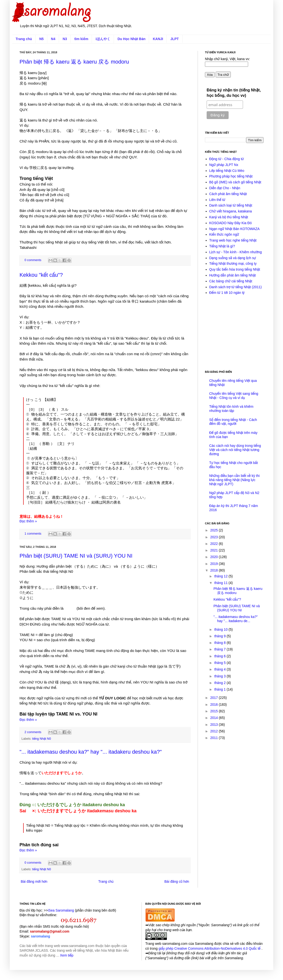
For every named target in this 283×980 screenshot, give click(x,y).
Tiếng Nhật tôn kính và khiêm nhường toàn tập (231, 409)
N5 (41, 39)
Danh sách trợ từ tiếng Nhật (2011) (236, 287)
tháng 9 (220, 636)
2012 (215, 731)
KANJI (158, 39)
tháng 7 (220, 649)
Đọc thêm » (28, 521)
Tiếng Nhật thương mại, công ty (233, 264)
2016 (215, 705)
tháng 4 (220, 669)
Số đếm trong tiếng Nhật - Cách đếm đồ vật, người (233, 422)
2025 (215, 530)
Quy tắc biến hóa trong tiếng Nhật (235, 269)
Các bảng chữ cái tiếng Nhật (231, 281)
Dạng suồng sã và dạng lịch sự (233, 258)
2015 (215, 711)
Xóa (210, 75)
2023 (215, 537)
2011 (215, 738)
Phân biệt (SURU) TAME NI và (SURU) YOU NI (76, 556)
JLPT (174, 39)
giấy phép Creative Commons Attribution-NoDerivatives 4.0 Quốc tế (210, 948)
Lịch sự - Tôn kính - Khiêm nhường (236, 252)
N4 (53, 39)
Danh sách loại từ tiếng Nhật (231, 205)
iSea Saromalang (61, 910)
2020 (215, 557)
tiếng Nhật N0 (42, 739)
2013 (215, 725)
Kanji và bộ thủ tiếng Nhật (229, 217)
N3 (65, 39)
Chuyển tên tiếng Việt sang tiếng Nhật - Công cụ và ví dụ (234, 396)
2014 (215, 718)
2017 (215, 698)
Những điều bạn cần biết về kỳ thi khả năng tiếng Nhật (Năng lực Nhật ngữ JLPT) (235, 480)
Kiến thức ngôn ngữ (224, 234)
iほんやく (103, 39)
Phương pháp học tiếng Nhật (231, 176)
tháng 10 (221, 629)
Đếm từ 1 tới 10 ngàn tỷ (227, 293)
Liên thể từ (217, 200)
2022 (215, 544)
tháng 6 (220, 656)
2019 (215, 564)
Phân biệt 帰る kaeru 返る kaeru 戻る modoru (74, 62)
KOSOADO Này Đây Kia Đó (231, 223)
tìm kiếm (81, 39)
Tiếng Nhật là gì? (222, 246)
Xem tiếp (67, 955)
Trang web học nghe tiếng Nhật (233, 240)
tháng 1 (220, 689)
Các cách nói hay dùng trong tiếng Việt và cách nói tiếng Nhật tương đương (235, 450)
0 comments (33, 260)
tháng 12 (221, 576)
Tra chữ (223, 75)
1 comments (33, 534)
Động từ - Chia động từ (227, 159)
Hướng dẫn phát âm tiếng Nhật (233, 275)
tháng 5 (220, 663)
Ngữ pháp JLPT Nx (224, 165)
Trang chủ (24, 39)
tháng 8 (220, 643)
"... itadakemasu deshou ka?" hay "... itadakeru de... (236, 619)
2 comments (33, 732)
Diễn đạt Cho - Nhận (225, 188)
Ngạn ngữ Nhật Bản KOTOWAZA (235, 229)
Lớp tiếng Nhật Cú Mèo (227, 171)
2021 (215, 550)
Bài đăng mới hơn (34, 881)
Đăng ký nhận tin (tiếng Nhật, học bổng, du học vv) (234, 93)
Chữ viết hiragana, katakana (231, 211)
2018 (215, 570)
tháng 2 (220, 683)
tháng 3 (220, 676)
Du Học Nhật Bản (132, 39)
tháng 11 (221, 583)
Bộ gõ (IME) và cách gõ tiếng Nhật (235, 182)
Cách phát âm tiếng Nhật (228, 194)
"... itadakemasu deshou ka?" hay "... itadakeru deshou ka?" (91, 752)
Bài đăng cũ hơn (177, 881)
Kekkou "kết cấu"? (41, 275)
